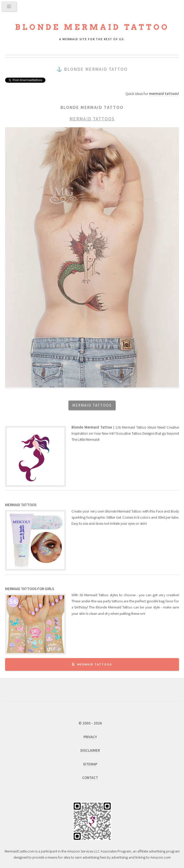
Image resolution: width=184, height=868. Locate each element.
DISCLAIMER (90, 750)
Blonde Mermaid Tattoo (92, 27)
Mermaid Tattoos (95, 664)
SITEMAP (90, 764)
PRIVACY (90, 737)
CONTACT (90, 778)
